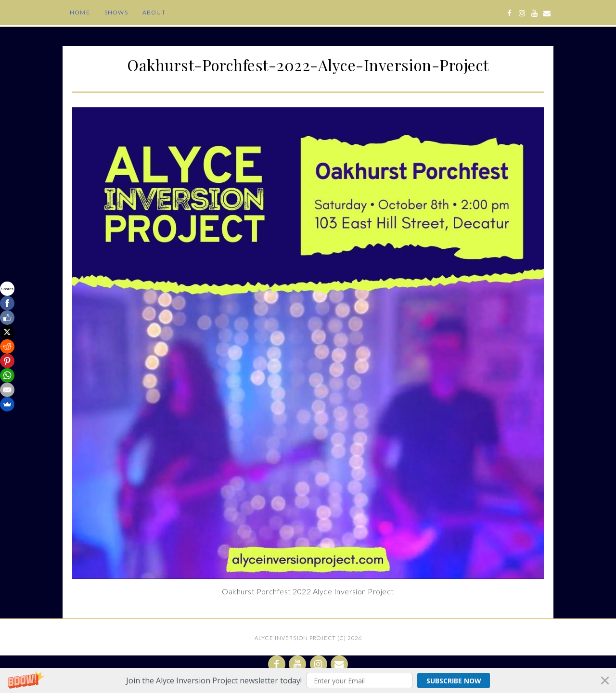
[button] (308, 680)
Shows (116, 12)
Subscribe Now (454, 681)
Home (80, 12)
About (154, 12)
